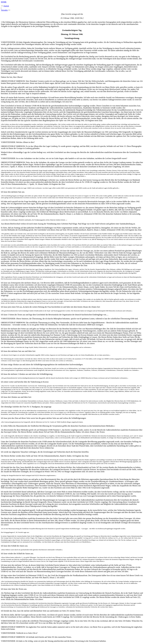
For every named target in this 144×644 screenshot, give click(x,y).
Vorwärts (4, 10)
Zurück (6, 6)
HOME (4, 2)
